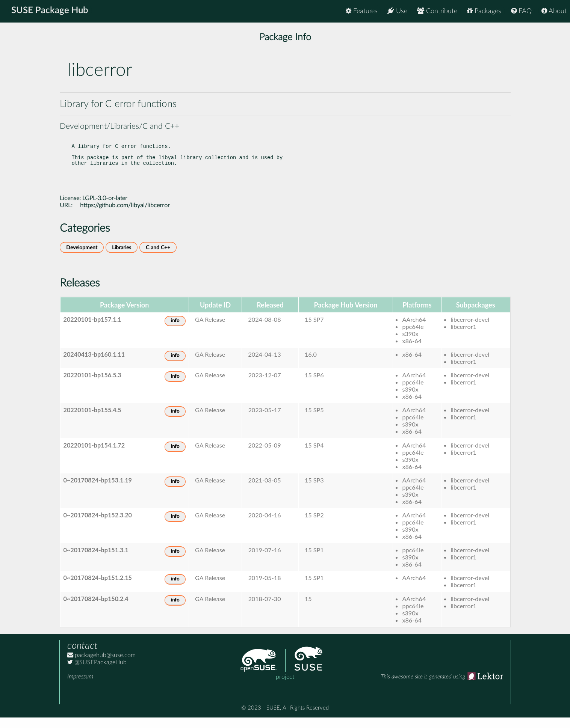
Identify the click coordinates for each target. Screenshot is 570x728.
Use (397, 11)
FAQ (521, 11)
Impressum (80, 687)
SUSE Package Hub (51, 11)
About (554, 11)
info (175, 331)
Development (82, 258)
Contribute (437, 11)
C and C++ (158, 258)
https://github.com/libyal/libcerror (125, 216)
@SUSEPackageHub (97, 673)
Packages (484, 11)
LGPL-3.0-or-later (105, 209)
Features (362, 11)
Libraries (122, 258)
